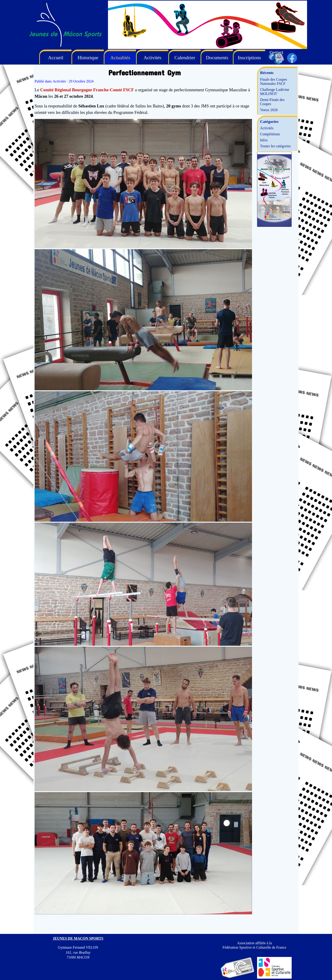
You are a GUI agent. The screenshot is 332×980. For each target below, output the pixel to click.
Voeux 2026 (269, 110)
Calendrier (185, 58)
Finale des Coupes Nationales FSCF (274, 81)
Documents (217, 58)
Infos (264, 140)
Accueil (56, 58)
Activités (267, 128)
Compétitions (270, 134)
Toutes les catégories (275, 146)
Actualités (120, 58)
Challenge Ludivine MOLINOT (275, 92)
